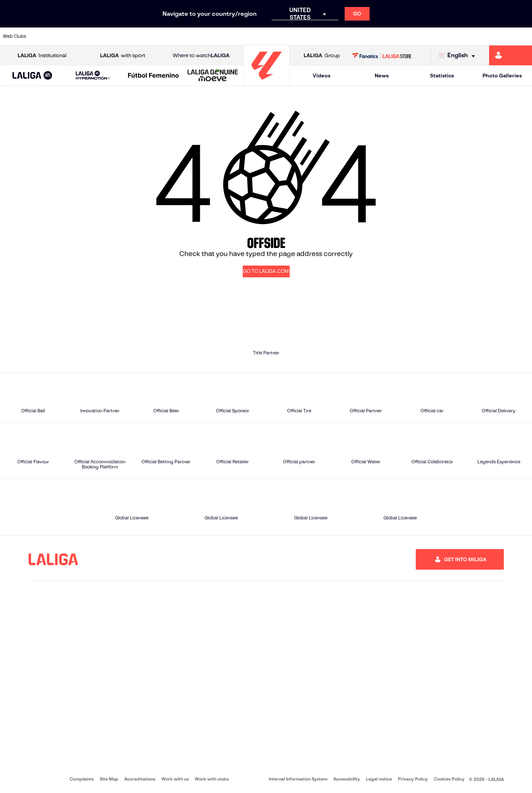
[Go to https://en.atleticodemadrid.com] (71, 36)
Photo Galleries (502, 76)
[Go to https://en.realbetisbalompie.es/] (373, 36)
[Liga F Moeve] (153, 76)
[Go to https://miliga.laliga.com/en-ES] (511, 55)
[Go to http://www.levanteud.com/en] (247, 36)
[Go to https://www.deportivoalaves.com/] (121, 36)
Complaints (82, 779)
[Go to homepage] (267, 83)
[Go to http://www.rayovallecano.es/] (272, 36)
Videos (322, 76)
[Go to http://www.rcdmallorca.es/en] (348, 36)
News (382, 76)
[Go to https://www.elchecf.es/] (146, 36)
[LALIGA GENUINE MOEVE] (213, 76)
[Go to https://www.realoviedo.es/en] (423, 36)
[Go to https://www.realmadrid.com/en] (398, 36)
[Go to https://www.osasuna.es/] (96, 36)
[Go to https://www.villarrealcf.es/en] (524, 36)
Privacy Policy (413, 779)
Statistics (442, 76)
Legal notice (379, 779)
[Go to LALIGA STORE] (382, 55)
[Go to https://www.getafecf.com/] (197, 36)
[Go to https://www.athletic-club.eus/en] (46, 36)
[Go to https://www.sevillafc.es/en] (473, 36)
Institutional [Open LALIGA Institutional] (42, 56)
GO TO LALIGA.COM (266, 271)
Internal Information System (298, 779)
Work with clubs (212, 779)
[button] (33, 76)
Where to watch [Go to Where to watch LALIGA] (201, 56)
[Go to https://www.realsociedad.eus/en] (448, 36)
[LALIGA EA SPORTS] (33, 76)
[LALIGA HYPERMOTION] (93, 76)
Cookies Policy (449, 779)
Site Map (109, 779)
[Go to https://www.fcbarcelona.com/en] (172, 36)
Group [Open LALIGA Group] (322, 56)
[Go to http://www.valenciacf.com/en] (498, 36)
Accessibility (347, 779)
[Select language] (459, 56)
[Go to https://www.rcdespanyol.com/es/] (322, 36)
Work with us (175, 779)
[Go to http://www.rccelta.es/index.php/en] (297, 36)
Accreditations (140, 779)
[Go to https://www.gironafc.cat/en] (222, 36)
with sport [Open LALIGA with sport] (123, 56)
